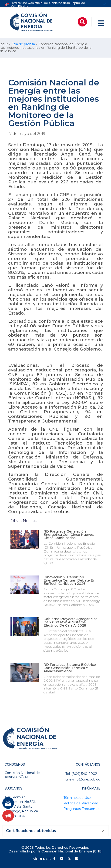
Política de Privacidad (81, 803)
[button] (82, 22)
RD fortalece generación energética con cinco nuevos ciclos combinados (69, 535)
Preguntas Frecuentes (82, 809)
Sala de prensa (23, 44)
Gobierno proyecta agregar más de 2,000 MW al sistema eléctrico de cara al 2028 (71, 622)
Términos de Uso (77, 798)
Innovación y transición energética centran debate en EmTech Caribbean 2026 (69, 580)
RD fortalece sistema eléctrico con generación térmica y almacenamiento (70, 668)
